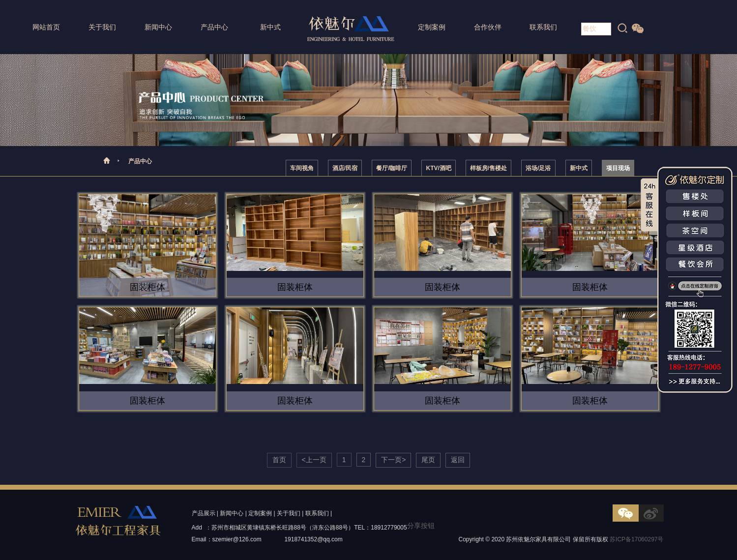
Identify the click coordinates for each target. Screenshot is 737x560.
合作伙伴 (488, 27)
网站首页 (46, 27)
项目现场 (618, 168)
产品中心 (214, 27)
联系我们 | (319, 513)
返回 (458, 460)
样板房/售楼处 (488, 168)
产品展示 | (205, 513)
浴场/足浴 (538, 168)
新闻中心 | (233, 513)
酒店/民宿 (345, 168)
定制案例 (432, 27)
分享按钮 (421, 526)
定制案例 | (262, 513)
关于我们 (102, 27)
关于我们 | (290, 513)
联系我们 (543, 27)
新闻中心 (158, 27)
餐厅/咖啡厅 (392, 168)
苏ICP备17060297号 (636, 539)
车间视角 (302, 168)
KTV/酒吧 (438, 168)
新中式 (270, 27)
